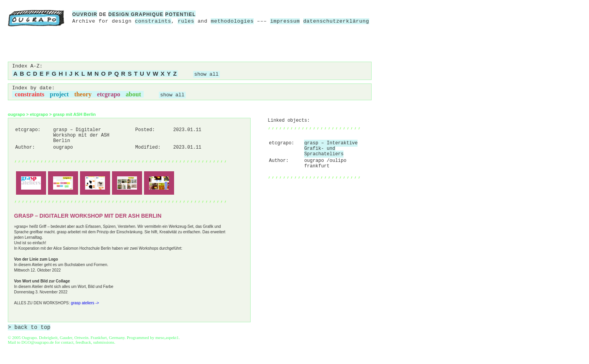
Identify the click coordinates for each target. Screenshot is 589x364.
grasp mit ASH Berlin (75, 114)
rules (186, 21)
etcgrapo (109, 94)
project (60, 94)
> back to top (29, 327)
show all (206, 74)
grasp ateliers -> (85, 303)
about (133, 94)
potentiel (180, 14)
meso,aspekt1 (167, 337)
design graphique (136, 14)
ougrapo (16, 114)
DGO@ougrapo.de (38, 342)
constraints (153, 21)
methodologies (232, 21)
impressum (285, 21)
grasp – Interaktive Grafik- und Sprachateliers (331, 149)
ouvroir (85, 14)
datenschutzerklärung (336, 21)
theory (83, 94)
